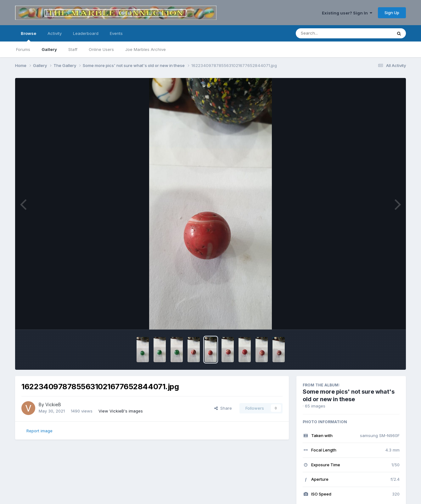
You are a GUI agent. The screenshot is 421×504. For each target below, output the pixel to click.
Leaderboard (86, 33)
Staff (73, 49)
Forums (23, 49)
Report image (39, 431)
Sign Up (392, 13)
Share (223, 408)
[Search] (327, 33)
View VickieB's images (121, 411)
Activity (55, 33)
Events (116, 33)
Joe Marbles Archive (146, 49)
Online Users (101, 49)
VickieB (53, 404)
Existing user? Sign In (347, 13)
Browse (28, 36)
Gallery (49, 49)
